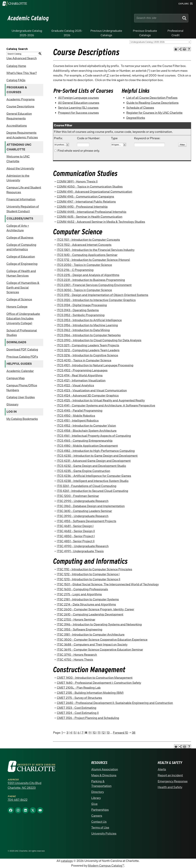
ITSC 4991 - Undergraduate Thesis (80, 551)
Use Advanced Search (22, 58)
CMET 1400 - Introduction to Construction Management (95, 678)
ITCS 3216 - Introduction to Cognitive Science (87, 355)
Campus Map (16, 378)
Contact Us (99, 822)
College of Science (19, 299)
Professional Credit (175, 33)
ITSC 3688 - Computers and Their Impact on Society (92, 645)
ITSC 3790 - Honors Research (77, 655)
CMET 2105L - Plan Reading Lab (79, 688)
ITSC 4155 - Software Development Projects (87, 521)
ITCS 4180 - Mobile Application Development (87, 446)
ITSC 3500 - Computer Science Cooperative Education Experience (102, 640)
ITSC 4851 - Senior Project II (76, 541)
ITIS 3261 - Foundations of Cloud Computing (87, 486)
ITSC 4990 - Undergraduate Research (83, 546)
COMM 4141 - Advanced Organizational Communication (94, 192)
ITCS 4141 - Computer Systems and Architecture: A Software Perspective (106, 406)
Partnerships (100, 810)
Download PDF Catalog (22, 349)
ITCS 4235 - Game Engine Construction (83, 471)
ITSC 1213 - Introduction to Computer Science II (89, 579)
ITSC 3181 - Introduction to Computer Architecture (91, 635)
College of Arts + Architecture (18, 228)
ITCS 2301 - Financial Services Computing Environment (94, 285)
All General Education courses (79, 103)
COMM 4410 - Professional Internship (82, 207)
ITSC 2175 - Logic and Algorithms (79, 594)
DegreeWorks (136, 118)
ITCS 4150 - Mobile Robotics (76, 416)
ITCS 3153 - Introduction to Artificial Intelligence (89, 320)
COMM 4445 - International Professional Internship (92, 212)
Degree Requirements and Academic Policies (22, 135)
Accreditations (17, 126)
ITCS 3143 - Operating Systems (78, 310)
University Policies (104, 834)
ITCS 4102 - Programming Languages (82, 370)
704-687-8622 (18, 800)
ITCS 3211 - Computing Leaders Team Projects (88, 345)
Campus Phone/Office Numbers (22, 388)
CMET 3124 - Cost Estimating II (78, 713)
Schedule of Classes (140, 108)
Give (94, 804)
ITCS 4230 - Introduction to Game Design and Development (97, 456)
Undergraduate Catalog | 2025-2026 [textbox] (148, 42)
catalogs (67, 861)
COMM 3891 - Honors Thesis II (77, 182)
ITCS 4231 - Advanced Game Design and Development (94, 461)
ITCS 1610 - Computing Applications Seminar (87, 255)
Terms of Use (100, 828)
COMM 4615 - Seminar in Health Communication (90, 217)
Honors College (17, 307)
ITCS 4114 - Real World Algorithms (80, 375)
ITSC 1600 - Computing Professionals (82, 589)
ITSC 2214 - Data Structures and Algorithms (86, 604)
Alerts (162, 769)
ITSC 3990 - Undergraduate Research (83, 516)
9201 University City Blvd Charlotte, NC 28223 (24, 785)
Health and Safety (170, 787)
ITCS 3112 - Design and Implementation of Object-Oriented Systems (103, 295)
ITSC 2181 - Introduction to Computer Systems (88, 599)
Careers (97, 816)
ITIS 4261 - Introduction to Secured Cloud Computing (92, 491)
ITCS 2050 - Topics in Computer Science (84, 265)
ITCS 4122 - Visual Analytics (75, 385)
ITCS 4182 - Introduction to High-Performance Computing (96, 451)
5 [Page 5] (75, 733)
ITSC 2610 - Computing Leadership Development (90, 614)
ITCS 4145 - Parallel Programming (80, 411)
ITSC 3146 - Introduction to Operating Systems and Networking (99, 624)
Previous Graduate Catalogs (145, 33)
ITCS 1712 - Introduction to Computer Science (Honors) (93, 260)
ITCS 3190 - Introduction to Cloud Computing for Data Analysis (99, 340)
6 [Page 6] (79, 733)
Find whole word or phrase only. (79, 151)
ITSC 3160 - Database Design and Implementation (91, 506)
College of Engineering (22, 264)
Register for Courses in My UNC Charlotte (154, 113)
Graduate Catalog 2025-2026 (67, 33)
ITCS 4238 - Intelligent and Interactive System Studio (93, 481)
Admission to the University (18, 178)
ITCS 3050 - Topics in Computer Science (84, 290)
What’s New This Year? (22, 73)
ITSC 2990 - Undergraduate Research (83, 501)
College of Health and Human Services (21, 273)
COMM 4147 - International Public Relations (86, 202)
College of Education (21, 257)
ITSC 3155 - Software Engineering (80, 630)
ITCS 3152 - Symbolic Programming (81, 315)
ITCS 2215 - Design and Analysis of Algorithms (88, 275)
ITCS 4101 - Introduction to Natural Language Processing (95, 365)
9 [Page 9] (90, 733)
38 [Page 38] (134, 733)
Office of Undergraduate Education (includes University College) (23, 319)
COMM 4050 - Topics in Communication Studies (90, 187)
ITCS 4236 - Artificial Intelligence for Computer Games (94, 476)
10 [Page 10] (94, 733)
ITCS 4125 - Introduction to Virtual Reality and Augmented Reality (101, 400)
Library (96, 798)
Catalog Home (16, 66)
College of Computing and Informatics (21, 247)
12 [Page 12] (103, 733)
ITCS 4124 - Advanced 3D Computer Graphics (88, 396)
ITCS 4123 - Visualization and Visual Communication (92, 390)
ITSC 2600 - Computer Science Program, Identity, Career (95, 609)
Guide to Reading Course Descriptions (152, 103)
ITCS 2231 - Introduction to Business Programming (91, 280)
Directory (98, 792)
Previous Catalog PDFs (22, 357)
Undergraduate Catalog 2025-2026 (27, 33)
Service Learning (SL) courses (78, 108)
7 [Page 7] (82, 733)
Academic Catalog (28, 18)
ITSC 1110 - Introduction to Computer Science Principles (94, 569)
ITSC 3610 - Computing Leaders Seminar (84, 511)
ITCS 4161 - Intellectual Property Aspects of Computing (94, 436)
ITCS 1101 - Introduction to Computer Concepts (88, 240)
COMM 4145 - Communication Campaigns (85, 197)
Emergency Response (173, 781)
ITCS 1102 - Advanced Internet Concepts (84, 245)
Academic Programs (21, 99)
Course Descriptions (20, 106)
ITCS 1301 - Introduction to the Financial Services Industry (96, 250)
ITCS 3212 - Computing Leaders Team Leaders (88, 350)
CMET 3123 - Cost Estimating (77, 708)
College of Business (20, 238)
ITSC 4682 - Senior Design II (76, 531)
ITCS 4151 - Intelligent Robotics (78, 421)
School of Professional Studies (22, 333)
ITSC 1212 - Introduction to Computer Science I (88, 574)
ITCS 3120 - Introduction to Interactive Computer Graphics (96, 300)
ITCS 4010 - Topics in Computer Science (84, 360)
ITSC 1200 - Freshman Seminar (78, 496)
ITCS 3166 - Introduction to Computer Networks (89, 335)
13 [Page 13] (108, 733)
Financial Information (21, 199)
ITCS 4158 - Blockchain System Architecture (87, 431)
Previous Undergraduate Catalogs (106, 33)
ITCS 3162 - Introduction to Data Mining (83, 330)
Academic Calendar (20, 371)
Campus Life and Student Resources (24, 190)
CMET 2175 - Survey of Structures (79, 698)
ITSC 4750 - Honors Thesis (75, 660)
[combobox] (160, 42)
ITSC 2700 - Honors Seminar (76, 620)
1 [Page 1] (62, 733)
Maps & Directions (104, 775)
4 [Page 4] (71, 733)
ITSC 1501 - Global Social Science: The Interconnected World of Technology (108, 584)
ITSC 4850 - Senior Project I (76, 536)
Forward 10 (121, 733)
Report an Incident (170, 775)
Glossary (12, 404)
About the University (20, 168)
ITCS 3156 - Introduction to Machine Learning (87, 325)
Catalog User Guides (21, 397)
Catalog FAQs (16, 80)
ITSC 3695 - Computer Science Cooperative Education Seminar (100, 650)
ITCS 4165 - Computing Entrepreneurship (85, 441)
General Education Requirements (19, 116)
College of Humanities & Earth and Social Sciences (23, 288)
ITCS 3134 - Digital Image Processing (82, 305)
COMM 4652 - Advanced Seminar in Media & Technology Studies (101, 222)
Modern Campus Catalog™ (106, 866)
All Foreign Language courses (78, 98)
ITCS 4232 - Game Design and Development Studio (91, 466)
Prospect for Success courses (78, 113)
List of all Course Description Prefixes (152, 98)
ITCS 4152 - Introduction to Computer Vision (86, 426)
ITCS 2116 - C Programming (75, 270)
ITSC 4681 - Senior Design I (75, 526)
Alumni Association (105, 769)
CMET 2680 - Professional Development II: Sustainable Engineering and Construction (115, 703)
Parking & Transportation (101, 784)
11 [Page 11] (99, 733)
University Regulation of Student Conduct (23, 209)
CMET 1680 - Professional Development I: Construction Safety (99, 683)
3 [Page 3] (67, 733)
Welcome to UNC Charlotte (18, 159)
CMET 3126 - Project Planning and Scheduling (88, 718)
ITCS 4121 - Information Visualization (81, 380)
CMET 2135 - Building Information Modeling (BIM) (90, 693)
